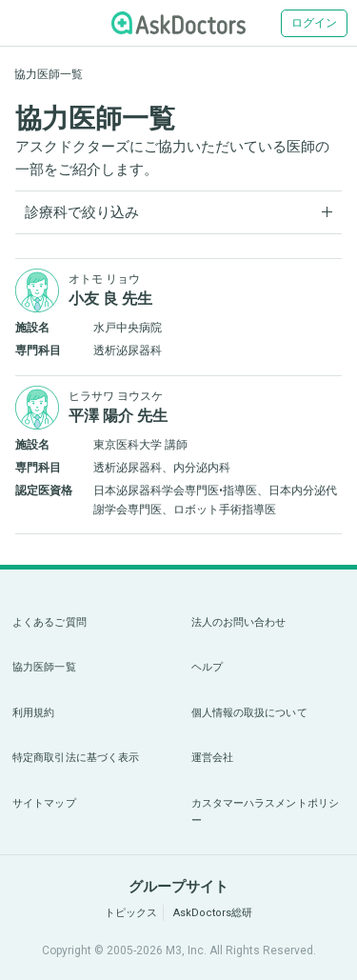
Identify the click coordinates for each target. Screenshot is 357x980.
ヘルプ (207, 667)
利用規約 (33, 713)
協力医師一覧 (44, 667)
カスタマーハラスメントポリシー (266, 812)
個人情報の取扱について (249, 713)
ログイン (314, 23)
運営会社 (212, 758)
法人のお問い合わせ (239, 622)
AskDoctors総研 (213, 913)
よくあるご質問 (50, 622)
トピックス (131, 913)
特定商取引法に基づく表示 (76, 758)
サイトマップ (44, 803)
